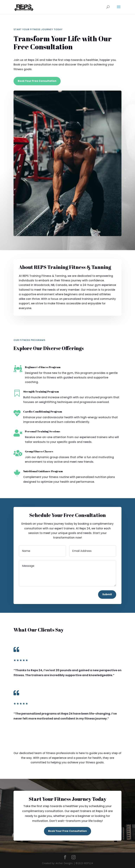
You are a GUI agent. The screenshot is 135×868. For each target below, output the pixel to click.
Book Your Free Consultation (37, 81)
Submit (107, 594)
